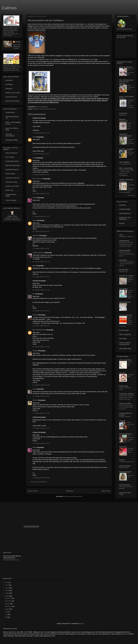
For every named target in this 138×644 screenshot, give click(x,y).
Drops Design (124, 330)
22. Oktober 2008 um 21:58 (41, 385)
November (8, 601)
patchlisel (36, 235)
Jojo (34, 158)
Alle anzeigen (131, 195)
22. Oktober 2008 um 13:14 (41, 231)
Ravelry (122, 223)
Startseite (70, 491)
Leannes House (125, 485)
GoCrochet (123, 447)
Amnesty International (10, 135)
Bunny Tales (124, 386)
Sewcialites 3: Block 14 (126, 237)
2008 (7, 596)
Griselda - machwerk (126, 149)
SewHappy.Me (124, 241)
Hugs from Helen (125, 403)
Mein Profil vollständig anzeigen (17, 46)
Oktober (8, 604)
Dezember (8, 598)
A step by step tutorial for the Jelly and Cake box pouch (126, 407)
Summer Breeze (11, 97)
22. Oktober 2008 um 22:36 (41, 413)
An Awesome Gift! (130, 475)
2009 (7, 593)
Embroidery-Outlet (12, 161)
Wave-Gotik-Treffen (12, 101)
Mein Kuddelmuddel (39, 330)
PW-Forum (33, 59)
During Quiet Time (126, 315)
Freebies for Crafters (127, 276)
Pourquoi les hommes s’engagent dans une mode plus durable (126, 244)
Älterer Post (106, 491)
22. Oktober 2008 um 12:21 (41, 175)
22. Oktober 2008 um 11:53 (41, 133)
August (7, 609)
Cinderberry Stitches (127, 394)
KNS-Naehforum (125, 213)
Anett (34, 137)
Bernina (122, 460)
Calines (9, 8)
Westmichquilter (125, 250)
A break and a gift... (130, 364)
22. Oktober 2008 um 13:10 (41, 216)
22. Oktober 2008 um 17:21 (41, 277)
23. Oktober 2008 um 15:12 (41, 443)
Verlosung (53, 109)
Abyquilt (122, 421)
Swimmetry (123, 115)
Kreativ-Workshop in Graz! (131, 153)
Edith (34, 266)
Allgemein (36, 109)
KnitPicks (123, 205)
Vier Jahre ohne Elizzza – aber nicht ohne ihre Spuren (127, 264)
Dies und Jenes (38, 179)
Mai (6, 617)
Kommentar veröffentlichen (39, 482)
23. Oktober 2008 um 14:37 (41, 428)
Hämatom (9, 89)
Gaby (34, 389)
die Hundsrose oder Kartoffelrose (131, 141)
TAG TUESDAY (124, 162)
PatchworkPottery (126, 434)
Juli (6, 612)
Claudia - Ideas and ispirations (126, 181)
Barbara (35, 315)
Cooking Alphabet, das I (127, 462)
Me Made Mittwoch (126, 67)
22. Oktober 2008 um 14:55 (41, 248)
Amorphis (9, 80)
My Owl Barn (124, 270)
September (8, 606)
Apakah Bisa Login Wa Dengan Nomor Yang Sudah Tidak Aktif (126, 397)
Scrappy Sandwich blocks (130, 279)
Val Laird (122, 373)
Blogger (82, 624)
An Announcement (125, 164)
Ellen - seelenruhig (126, 168)
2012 (7, 585)
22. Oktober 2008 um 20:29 (41, 326)
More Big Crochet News (130, 450)
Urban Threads (11, 200)
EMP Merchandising (13, 165)
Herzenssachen (44, 109)
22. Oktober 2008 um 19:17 (41, 311)
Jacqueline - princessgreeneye (126, 135)
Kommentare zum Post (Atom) (73, 496)
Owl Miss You (123, 271)
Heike (34, 198)
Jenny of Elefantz (125, 360)
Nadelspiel (123, 260)
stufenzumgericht (38, 253)
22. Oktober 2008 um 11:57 (41, 154)
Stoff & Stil (9, 190)
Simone (35, 400)
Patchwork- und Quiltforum (125, 218)
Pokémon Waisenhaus (13, 220)
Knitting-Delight (125, 209)
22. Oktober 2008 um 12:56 (41, 194)
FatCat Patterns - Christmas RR (125, 344)
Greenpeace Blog (12, 140)
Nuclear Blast (10, 174)
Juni (6, 614)
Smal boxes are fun (130, 424)
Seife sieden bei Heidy (131, 87)
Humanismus (10, 112)
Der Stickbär (10, 157)
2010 (7, 591)
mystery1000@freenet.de (11, 560)
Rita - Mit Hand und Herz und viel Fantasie (126, 82)
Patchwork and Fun (12, 178)
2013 (7, 582)
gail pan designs (125, 466)
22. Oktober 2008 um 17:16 (41, 262)
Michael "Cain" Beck (13, 93)
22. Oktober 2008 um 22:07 (41, 396)
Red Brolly (123, 339)
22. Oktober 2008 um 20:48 (41, 347)
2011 (7, 588)
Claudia (35, 351)
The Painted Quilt (125, 472)
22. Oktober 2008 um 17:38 (41, 290)
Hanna (35, 220)
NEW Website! (124, 468)
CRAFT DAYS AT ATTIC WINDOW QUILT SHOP (127, 254)
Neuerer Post (33, 491)
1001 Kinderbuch (12, 153)
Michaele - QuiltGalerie (123, 120)
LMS (121, 235)
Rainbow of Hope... (125, 417)
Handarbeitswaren (12, 170)
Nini (34, 294)
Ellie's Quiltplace (125, 334)
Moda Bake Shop (125, 349)
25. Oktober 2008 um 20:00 (41, 478)
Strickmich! (123, 113)
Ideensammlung (125, 302)
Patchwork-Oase (11, 182)
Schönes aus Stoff (12, 186)
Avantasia (9, 84)
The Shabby (123, 289)
